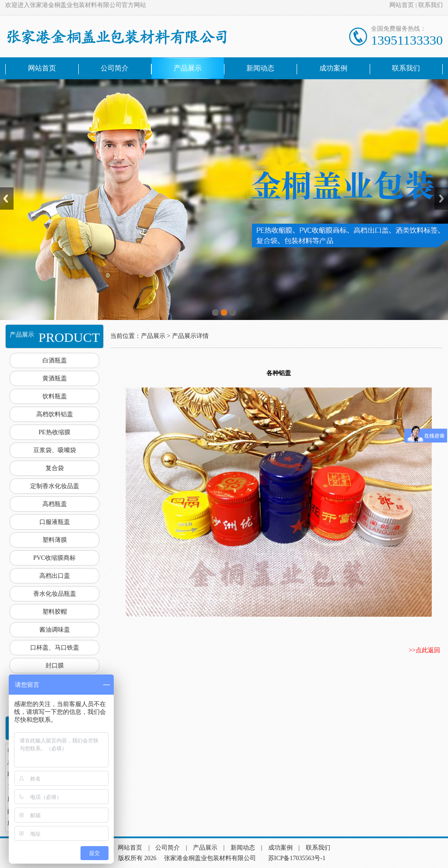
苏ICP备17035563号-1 (297, 858)
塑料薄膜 (55, 540)
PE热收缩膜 (54, 432)
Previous (7, 199)
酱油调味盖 (55, 630)
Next (441, 199)
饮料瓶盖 (55, 396)
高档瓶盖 (55, 504)
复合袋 (55, 468)
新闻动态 (260, 68)
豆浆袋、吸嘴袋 (55, 450)
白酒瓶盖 (55, 360)
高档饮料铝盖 (55, 414)
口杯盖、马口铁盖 (55, 648)
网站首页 (402, 5)
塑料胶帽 (55, 612)
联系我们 (430, 5)
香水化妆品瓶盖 (55, 594)
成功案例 (333, 68)
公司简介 (115, 68)
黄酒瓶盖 (55, 378)
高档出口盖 (55, 576)
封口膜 (55, 666)
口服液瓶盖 (55, 522)
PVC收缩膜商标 (54, 558)
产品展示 (188, 68)
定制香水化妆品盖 (55, 486)
